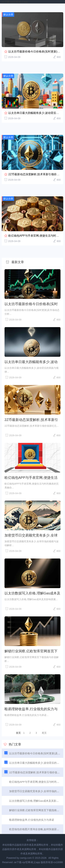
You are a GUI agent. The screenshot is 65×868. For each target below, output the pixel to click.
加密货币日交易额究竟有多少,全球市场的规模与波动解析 (31, 535)
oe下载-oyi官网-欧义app (15, 2)
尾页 (44, 733)
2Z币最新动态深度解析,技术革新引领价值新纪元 (31, 420)
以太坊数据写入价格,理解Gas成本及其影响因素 (32, 593)
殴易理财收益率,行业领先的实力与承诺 (31, 709)
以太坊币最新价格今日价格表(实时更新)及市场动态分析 (31, 304)
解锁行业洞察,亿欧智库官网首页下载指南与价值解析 (31, 651)
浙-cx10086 (57, 862)
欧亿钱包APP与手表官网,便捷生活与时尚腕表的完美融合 (31, 478)
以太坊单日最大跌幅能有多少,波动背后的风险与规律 (31, 362)
